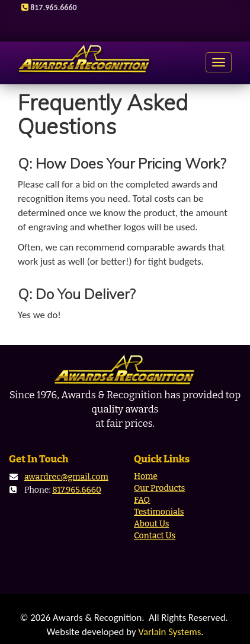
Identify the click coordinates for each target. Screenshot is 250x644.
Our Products (159, 488)
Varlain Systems (169, 632)
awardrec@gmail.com (66, 477)
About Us (152, 524)
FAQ (142, 500)
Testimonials (159, 512)
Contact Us (155, 536)
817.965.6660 (77, 490)
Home (146, 476)
